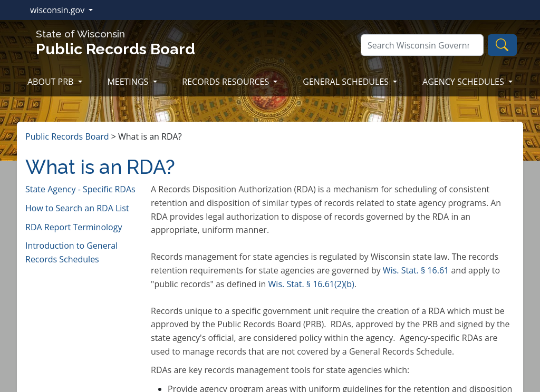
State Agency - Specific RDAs (80, 189)
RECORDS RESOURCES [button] (226, 82)
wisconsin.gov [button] (58, 10)
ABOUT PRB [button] (52, 82)
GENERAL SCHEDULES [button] (347, 82)
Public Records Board (67, 136)
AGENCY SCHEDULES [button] (464, 82)
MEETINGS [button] (129, 82)
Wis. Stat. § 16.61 (416, 270)
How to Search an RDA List (77, 208)
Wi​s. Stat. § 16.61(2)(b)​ (311, 284)
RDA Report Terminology (74, 227)
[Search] (422, 45)
